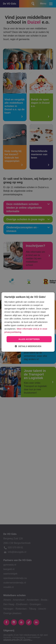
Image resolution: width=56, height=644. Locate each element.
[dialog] (28, 322)
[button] (28, 346)
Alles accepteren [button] (29, 339)
